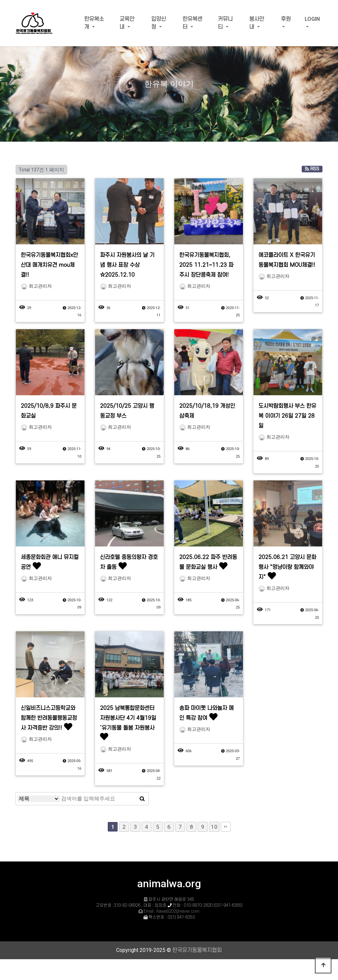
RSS (312, 169)
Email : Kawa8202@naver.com (171, 911)
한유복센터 (192, 23)
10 (214, 827)
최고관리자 (36, 286)
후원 (286, 19)
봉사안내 (257, 23)
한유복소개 (94, 23)
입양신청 (159, 23)
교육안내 (127, 23)
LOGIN (312, 19)
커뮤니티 (225, 23)
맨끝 (226, 827)
